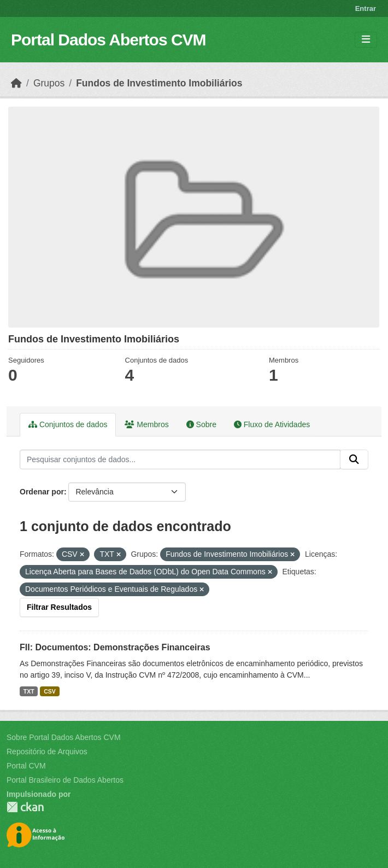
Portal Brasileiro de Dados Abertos (65, 780)
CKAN (25, 807)
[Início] (16, 83)
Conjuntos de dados (68, 424)
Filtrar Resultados (59, 607)
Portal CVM (26, 766)
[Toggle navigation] (366, 40)
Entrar (366, 8)
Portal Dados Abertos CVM (108, 40)
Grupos (49, 83)
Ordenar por (42, 492)
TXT (29, 691)
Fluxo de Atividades (272, 424)
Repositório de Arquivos (47, 752)
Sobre (201, 424)
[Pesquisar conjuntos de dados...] (180, 459)
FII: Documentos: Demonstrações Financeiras (115, 647)
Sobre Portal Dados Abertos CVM (64, 737)
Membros (146, 424)
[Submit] (354, 459)
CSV (50, 691)
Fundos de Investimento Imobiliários (159, 83)
